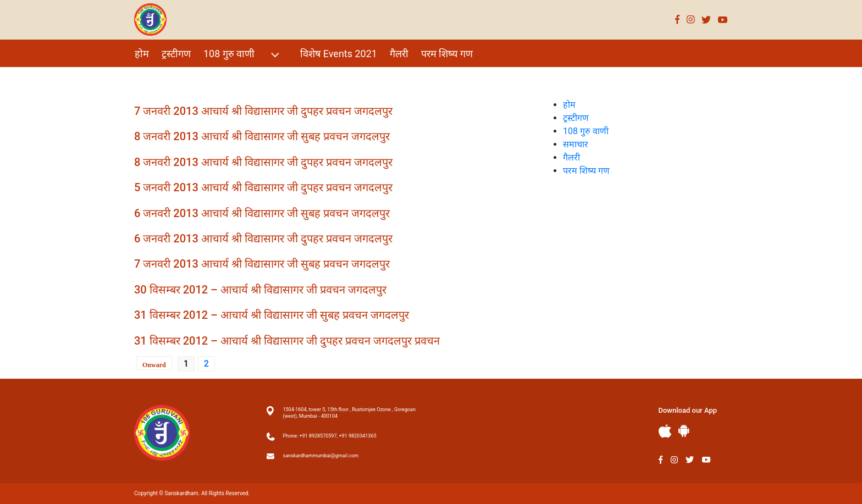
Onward (154, 365)
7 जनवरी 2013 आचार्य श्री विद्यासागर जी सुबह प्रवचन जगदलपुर (262, 264)
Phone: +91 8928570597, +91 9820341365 (330, 436)
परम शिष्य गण (447, 54)
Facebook (678, 20)
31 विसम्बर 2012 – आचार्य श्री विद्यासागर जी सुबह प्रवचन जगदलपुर (272, 315)
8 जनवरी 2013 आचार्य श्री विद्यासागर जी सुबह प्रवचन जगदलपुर (262, 136)
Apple (665, 431)
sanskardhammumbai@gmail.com (321, 456)
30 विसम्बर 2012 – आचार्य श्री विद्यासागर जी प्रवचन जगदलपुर (260, 290)
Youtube (723, 20)
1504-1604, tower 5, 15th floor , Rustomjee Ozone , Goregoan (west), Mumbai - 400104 (349, 413)
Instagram (691, 20)
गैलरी (399, 54)
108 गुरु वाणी (243, 55)
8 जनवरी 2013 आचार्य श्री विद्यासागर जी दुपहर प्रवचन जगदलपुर (263, 162)
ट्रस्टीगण (176, 54)
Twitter (706, 20)
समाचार (576, 144)
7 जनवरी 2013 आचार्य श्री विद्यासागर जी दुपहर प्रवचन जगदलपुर (263, 111)
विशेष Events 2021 (339, 54)
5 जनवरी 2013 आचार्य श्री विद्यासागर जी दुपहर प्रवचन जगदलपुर (263, 187)
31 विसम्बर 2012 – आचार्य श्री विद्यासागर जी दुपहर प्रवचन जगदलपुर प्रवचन (287, 341)
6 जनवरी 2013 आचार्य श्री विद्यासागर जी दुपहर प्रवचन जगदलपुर (263, 239)
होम (142, 54)
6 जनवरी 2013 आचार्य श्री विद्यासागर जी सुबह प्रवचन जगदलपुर (262, 213)
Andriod (684, 431)
